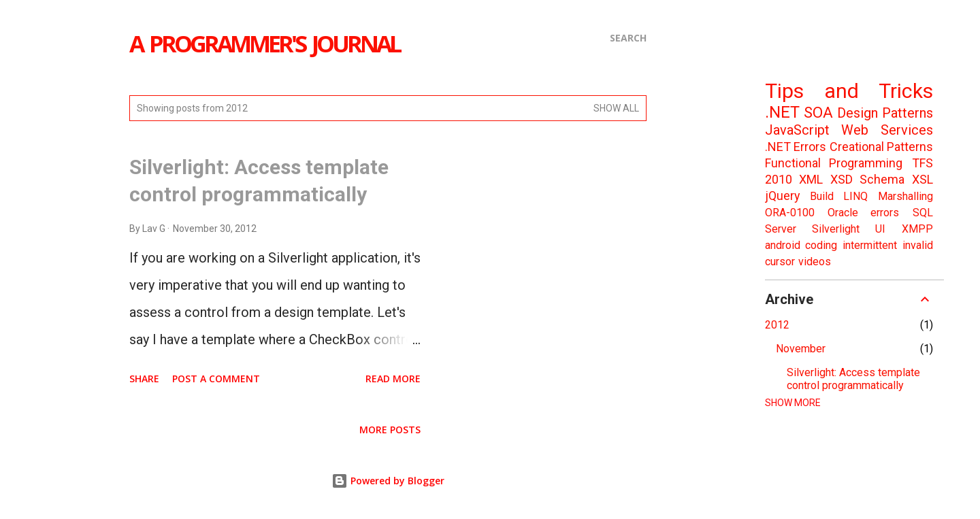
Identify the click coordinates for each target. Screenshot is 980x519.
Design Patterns (885, 113)
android (783, 245)
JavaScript (797, 130)
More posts (390, 430)
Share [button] (144, 379)
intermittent (870, 245)
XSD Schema (867, 179)
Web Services (887, 130)
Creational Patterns (881, 147)
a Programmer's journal (264, 44)
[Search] (628, 38)
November (801, 349)
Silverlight (836, 229)
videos (815, 262)
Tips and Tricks (849, 91)
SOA (818, 113)
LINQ (855, 196)
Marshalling (905, 196)
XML (811, 179)
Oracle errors (863, 213)
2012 (777, 325)
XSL (922, 179)
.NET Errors (796, 147)
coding (821, 245)
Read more (393, 379)
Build (822, 196)
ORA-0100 (790, 213)
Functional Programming (834, 163)
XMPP (917, 229)
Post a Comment (216, 379)
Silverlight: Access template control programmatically (853, 379)
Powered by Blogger (388, 481)
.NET (782, 112)
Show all (616, 108)
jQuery (783, 196)
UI (880, 229)
